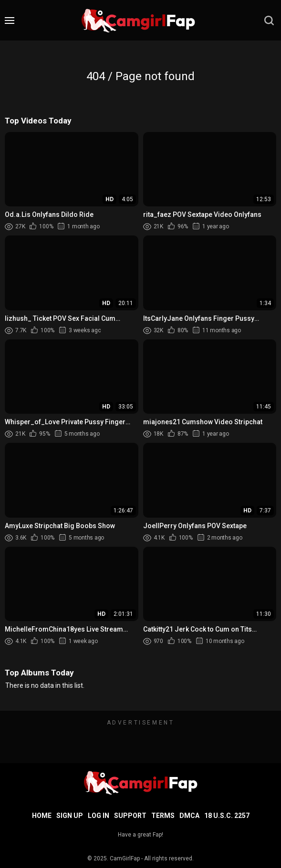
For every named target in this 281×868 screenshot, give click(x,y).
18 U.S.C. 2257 (227, 816)
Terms (163, 816)
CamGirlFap (125, 858)
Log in (99, 816)
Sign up (70, 816)
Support (130, 816)
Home (42, 816)
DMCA (189, 816)
